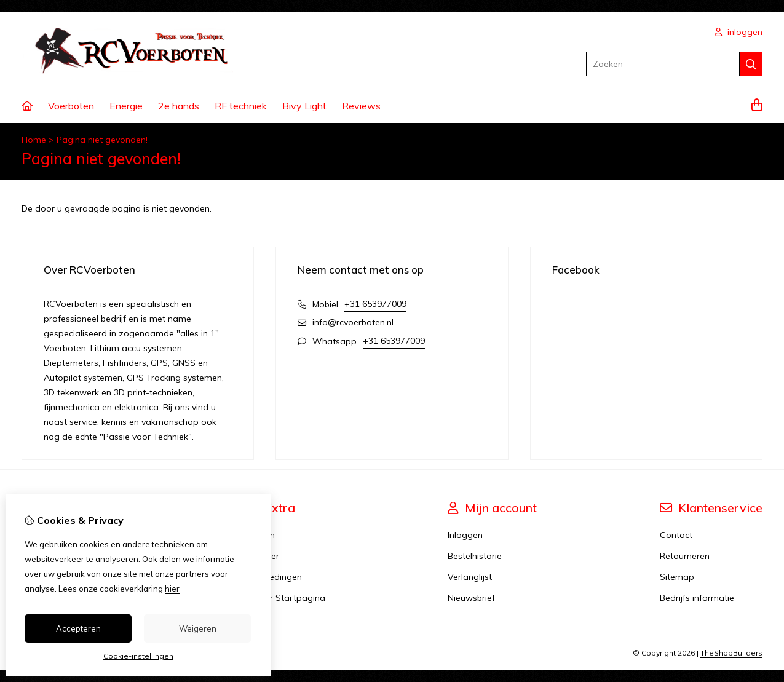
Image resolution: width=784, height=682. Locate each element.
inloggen (738, 32)
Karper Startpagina (286, 598)
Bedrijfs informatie (697, 598)
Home (34, 140)
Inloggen (465, 535)
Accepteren (78, 628)
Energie (126, 106)
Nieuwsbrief (471, 598)
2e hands (179, 106)
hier (172, 589)
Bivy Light (304, 106)
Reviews (361, 106)
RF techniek (241, 106)
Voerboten (71, 106)
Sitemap (677, 577)
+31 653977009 (375, 304)
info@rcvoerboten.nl (353, 322)
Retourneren (685, 556)
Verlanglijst (470, 577)
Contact (676, 535)
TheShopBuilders (731, 653)
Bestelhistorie (475, 556)
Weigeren (198, 628)
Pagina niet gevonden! (102, 140)
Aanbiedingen (274, 577)
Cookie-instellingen (138, 656)
